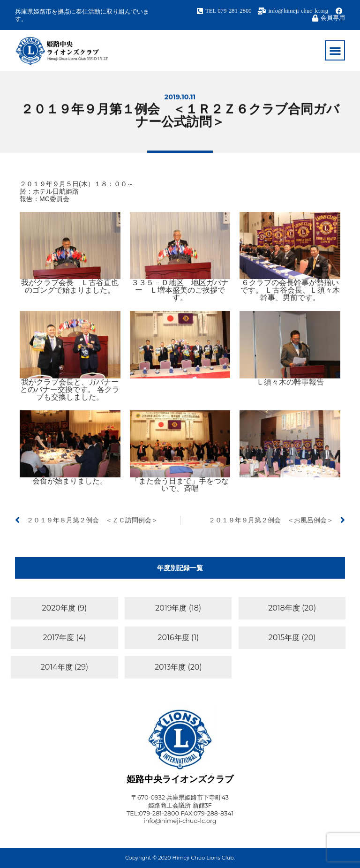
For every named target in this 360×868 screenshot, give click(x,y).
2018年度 (284, 608)
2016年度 (173, 638)
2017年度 (59, 638)
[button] (335, 50)
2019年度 (171, 608)
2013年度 (170, 667)
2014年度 (57, 667)
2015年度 (284, 638)
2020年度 (59, 608)
